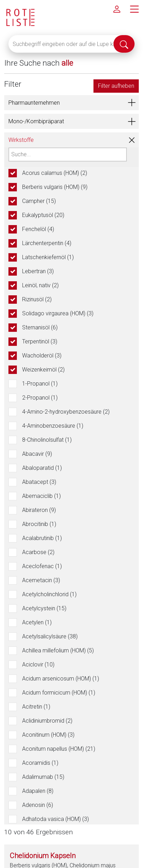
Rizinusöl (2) (37, 299)
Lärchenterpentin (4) (47, 243)
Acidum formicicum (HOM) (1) (59, 693)
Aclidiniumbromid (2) (47, 721)
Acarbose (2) (38, 552)
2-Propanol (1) (40, 398)
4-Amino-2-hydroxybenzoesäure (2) (66, 412)
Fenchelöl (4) (38, 229)
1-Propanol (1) (40, 384)
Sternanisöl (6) (40, 327)
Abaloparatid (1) (42, 468)
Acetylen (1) (37, 622)
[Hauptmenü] (134, 9)
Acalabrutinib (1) (42, 538)
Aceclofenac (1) (42, 566)
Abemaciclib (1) (41, 496)
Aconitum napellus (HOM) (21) (59, 749)
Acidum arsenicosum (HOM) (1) (61, 679)
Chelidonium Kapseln (43, 856)
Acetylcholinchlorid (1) (49, 594)
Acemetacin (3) (41, 580)
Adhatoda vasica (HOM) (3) (56, 819)
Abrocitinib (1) (39, 524)
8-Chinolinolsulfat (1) (47, 440)
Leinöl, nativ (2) (40, 285)
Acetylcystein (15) (44, 608)
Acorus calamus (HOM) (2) (55, 173)
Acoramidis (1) (40, 763)
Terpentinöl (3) (40, 341)
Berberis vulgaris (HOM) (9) (55, 187)
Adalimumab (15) (43, 777)
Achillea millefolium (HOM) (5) (58, 650)
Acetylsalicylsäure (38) (50, 636)
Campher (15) (39, 201)
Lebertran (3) (38, 271)
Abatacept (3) (39, 482)
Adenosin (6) (38, 805)
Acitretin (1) (36, 707)
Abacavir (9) (37, 454)
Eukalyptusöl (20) (43, 215)
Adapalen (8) (38, 791)
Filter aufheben (116, 86)
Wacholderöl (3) (42, 356)
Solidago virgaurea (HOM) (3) (58, 313)
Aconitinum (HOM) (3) (48, 735)
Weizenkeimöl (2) (43, 370)
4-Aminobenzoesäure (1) (53, 426)
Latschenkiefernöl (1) (48, 257)
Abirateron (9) (39, 510)
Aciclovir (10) (38, 665)
